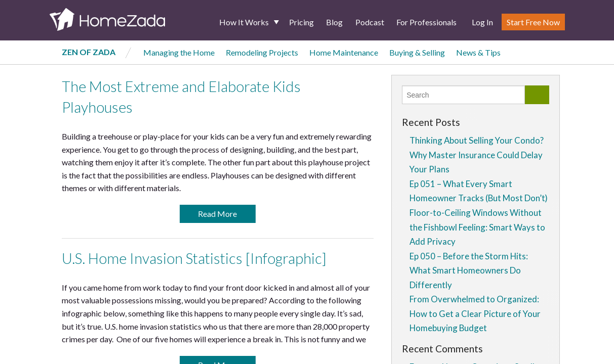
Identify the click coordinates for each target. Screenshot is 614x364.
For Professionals (426, 22)
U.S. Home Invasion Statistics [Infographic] (194, 258)
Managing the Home (179, 52)
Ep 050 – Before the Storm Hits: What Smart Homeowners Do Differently (469, 270)
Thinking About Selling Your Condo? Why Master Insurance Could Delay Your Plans (477, 155)
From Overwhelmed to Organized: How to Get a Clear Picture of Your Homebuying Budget (475, 313)
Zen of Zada (89, 52)
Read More (217, 214)
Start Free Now (533, 22)
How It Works (244, 22)
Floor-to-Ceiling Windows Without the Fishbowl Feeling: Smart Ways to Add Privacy (477, 227)
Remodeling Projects (262, 52)
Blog (334, 22)
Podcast (370, 22)
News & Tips (478, 52)
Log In (482, 22)
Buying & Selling (417, 52)
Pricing (301, 22)
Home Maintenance (344, 52)
